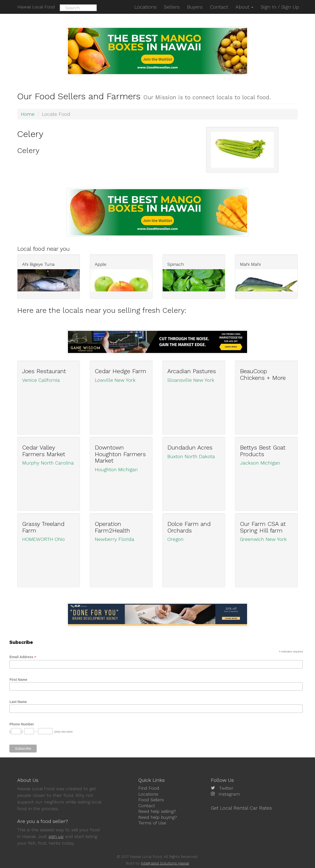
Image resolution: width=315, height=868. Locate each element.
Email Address (23, 657)
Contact (147, 805)
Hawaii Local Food (36, 7)
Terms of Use (152, 823)
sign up (56, 836)
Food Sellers (151, 800)
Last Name (18, 701)
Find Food (149, 788)
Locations (148, 794)
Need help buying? (158, 817)
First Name (18, 679)
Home (28, 114)
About (244, 7)
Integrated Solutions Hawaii (165, 863)
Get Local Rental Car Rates (241, 808)
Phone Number (22, 724)
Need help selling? (157, 811)
